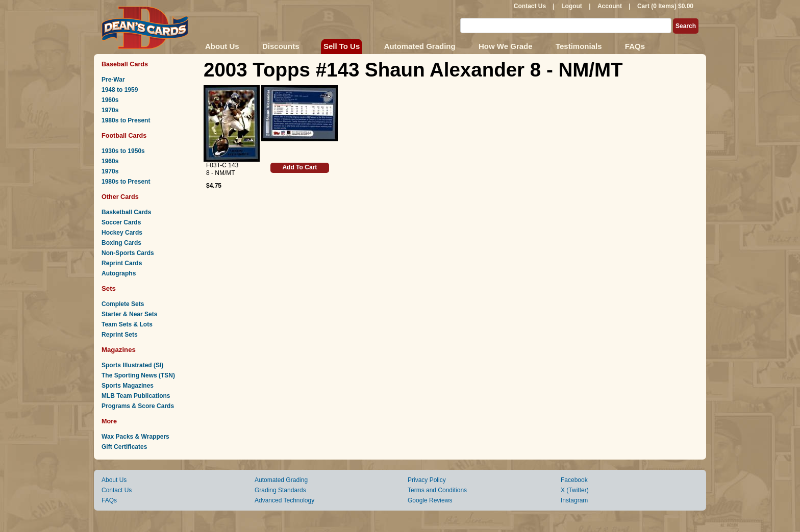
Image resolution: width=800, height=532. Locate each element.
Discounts (281, 46)
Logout (572, 6)
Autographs (119, 273)
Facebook (574, 480)
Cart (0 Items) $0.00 (665, 6)
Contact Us (530, 6)
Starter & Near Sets (129, 314)
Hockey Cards (122, 233)
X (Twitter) (575, 490)
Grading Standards (280, 490)
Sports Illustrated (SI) (132, 365)
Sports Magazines (128, 386)
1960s (110, 100)
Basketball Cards (126, 212)
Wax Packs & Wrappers (135, 437)
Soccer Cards (121, 222)
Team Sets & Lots (127, 324)
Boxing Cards (121, 243)
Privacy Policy (427, 480)
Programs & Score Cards (138, 406)
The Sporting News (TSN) (138, 375)
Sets (109, 288)
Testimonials (579, 46)
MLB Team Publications (136, 396)
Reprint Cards (122, 263)
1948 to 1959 (120, 90)
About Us (222, 46)
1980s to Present (126, 120)
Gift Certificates (124, 447)
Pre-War (113, 80)
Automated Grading (420, 46)
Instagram (574, 500)
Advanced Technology (284, 500)
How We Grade (506, 46)
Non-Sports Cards (128, 253)
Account (610, 6)
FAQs (635, 46)
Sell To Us (342, 46)
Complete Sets (123, 304)
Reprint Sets (120, 335)
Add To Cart (299, 167)
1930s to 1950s (123, 151)
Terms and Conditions (437, 490)
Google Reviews (430, 500)
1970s (110, 110)
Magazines (119, 350)
